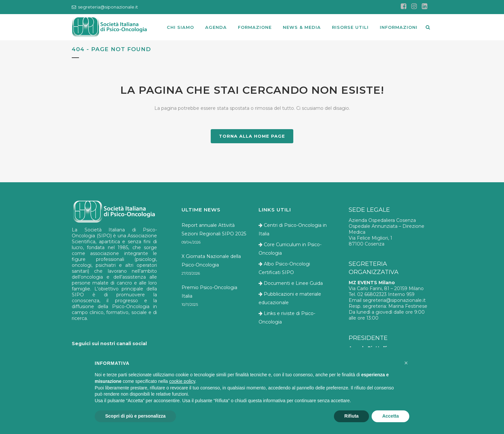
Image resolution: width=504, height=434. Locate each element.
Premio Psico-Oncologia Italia (209, 292)
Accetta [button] (390, 416)
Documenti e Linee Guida (293, 283)
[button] (406, 363)
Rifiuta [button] (352, 416)
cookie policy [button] (182, 381)
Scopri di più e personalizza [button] (135, 416)
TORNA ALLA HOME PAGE (252, 136)
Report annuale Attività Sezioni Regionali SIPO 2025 (214, 229)
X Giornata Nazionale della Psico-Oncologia (211, 261)
